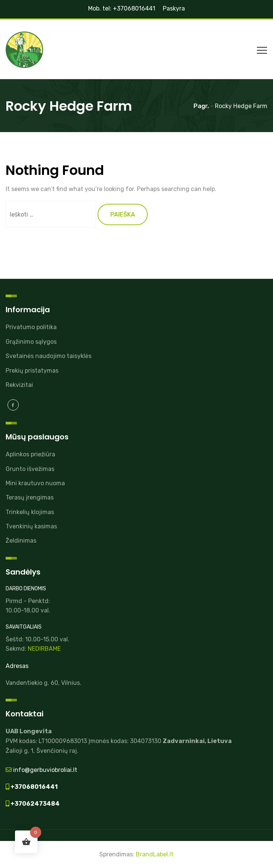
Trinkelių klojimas (30, 512)
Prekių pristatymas (32, 371)
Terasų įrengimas (30, 497)
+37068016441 (34, 787)
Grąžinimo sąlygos (31, 342)
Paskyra (174, 8)
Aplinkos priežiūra (30, 454)
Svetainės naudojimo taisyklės (49, 356)
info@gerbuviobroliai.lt (44, 770)
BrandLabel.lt (155, 854)
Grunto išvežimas (30, 469)
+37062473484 (34, 804)
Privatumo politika (31, 327)
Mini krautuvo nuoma (35, 483)
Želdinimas (21, 541)
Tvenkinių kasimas (31, 526)
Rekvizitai (19, 385)
